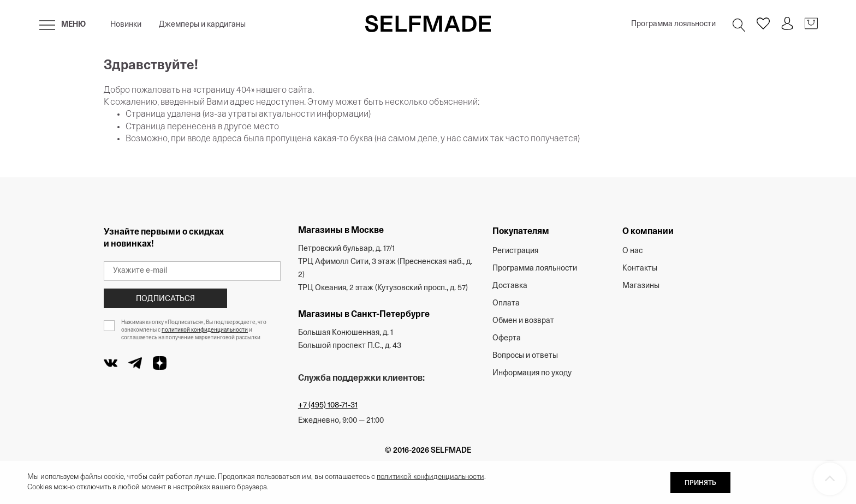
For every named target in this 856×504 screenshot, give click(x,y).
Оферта (507, 338)
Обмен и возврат (523, 321)
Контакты (640, 269)
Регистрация (515, 251)
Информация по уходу (532, 373)
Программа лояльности (673, 24)
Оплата (506, 304)
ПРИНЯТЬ (700, 483)
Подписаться (165, 299)
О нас (632, 251)
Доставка (510, 286)
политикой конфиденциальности (205, 330)
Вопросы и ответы (525, 356)
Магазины (641, 286)
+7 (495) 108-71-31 (328, 406)
